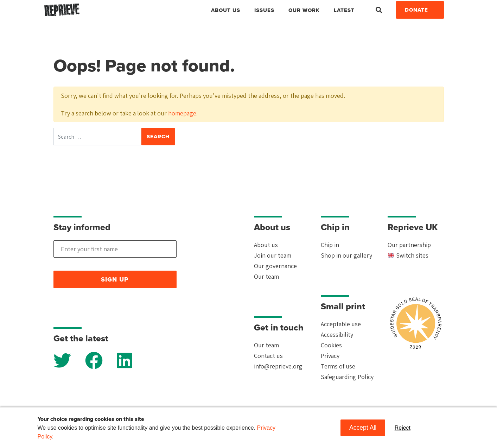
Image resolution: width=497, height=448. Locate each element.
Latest (344, 10)
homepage (182, 113)
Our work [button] (304, 10)
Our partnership (409, 245)
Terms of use (338, 366)
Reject (403, 428)
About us (266, 245)
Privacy (330, 356)
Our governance (275, 266)
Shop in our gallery (346, 255)
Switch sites (408, 255)
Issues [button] (264, 10)
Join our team (273, 255)
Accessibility (337, 335)
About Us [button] (226, 10)
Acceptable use (341, 324)
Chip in (330, 245)
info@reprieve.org (278, 366)
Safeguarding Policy (347, 377)
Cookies (331, 345)
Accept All (363, 428)
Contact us (268, 356)
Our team (266, 276)
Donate (416, 10)
